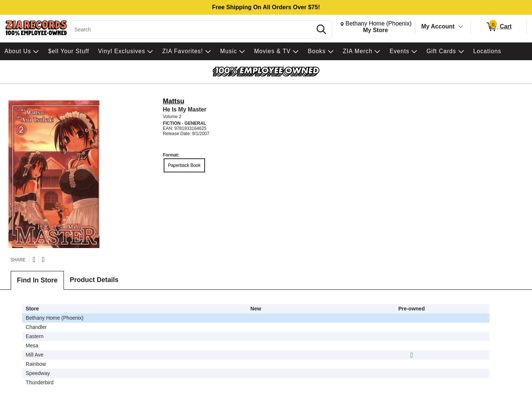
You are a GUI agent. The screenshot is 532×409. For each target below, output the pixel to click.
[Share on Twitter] (34, 260)
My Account (438, 26)
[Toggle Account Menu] (461, 27)
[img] (411, 355)
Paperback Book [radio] (184, 165)
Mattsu (174, 101)
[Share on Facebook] (43, 260)
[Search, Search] (193, 30)
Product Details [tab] (94, 280)
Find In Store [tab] (37, 280)
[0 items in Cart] (499, 27)
